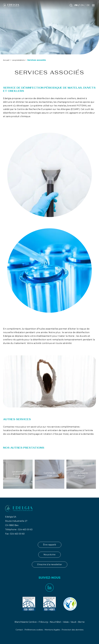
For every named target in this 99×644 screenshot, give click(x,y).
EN (82, 5)
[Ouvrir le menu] (93, 5)
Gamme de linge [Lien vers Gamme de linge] (49, 474)
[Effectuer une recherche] (71, 5)
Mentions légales (52, 630)
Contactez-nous (12, 427)
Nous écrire (49, 555)
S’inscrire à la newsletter (50, 564)
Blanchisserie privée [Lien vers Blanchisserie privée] (81, 474)
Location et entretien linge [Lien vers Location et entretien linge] (18, 474)
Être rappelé (50, 545)
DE (88, 5)
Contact (19, 630)
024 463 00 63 (25, 530)
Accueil (6, 60)
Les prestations (18, 60)
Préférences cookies (34, 630)
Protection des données (73, 630)
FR (76, 5)
